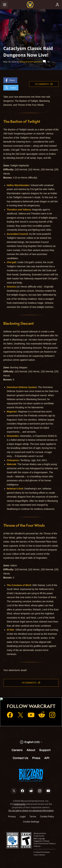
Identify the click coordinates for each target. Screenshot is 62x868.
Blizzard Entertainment (31, 62)
